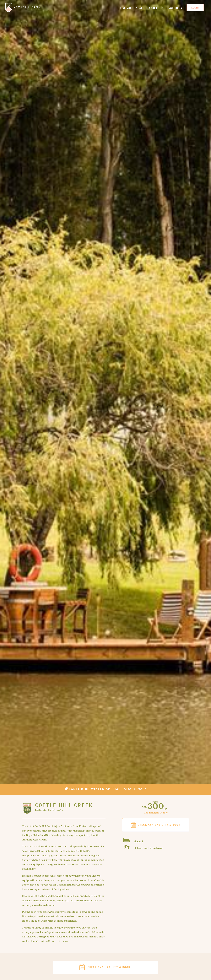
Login (195, 8)
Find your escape (132, 9)
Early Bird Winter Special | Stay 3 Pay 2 (106, 789)
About (153, 9)
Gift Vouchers (172, 9)
